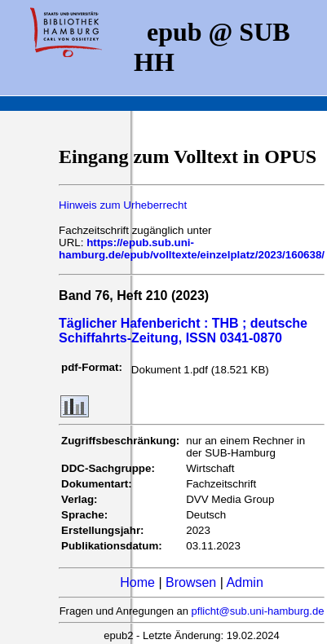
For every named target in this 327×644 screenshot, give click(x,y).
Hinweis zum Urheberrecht (123, 205)
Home (137, 582)
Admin (244, 582)
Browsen (191, 582)
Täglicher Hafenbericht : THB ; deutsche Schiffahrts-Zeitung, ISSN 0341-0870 (183, 331)
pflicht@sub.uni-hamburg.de (258, 611)
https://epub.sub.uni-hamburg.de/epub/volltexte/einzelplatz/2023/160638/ (192, 249)
